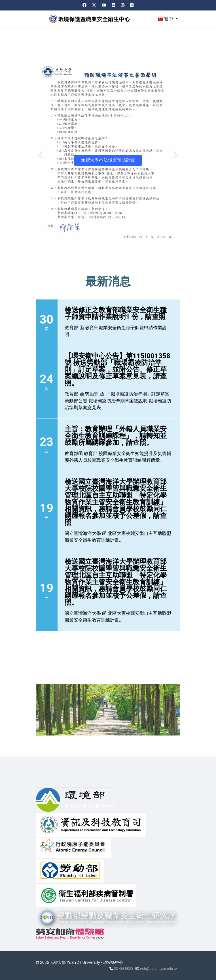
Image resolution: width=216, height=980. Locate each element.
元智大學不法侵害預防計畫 (108, 160)
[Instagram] (123, 5)
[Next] (175, 151)
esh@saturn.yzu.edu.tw (159, 969)
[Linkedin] (114, 5)
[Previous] (41, 151)
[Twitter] (94, 5)
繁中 (166, 19)
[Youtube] (104, 5)
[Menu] (39, 19)
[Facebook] (84, 5)
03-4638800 (123, 969)
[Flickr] (132, 5)
